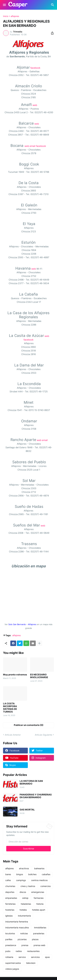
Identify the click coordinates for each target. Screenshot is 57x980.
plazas (35, 939)
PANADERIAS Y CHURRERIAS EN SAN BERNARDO (36, 796)
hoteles (23, 910)
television (31, 963)
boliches (32, 874)
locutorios (10, 933)
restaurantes (33, 951)
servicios (35, 957)
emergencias (38, 892)
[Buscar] (53, 5)
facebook (35, 68)
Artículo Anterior (13, 735)
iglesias (9, 916)
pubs (8, 951)
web (35, 105)
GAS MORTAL (27, 810)
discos (23, 892)
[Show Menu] (4, 5)
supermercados (13, 963)
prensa (25, 945)
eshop (25, 898)
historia (40, 904)
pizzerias (22, 939)
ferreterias (10, 904)
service (22, 957)
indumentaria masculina (17, 927)
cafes (8, 880)
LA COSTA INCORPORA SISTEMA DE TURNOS (10, 708)
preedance (11, 945)
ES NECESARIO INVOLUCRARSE (39, 676)
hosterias (10, 910)
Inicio (6, 16)
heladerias (26, 904)
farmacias (39, 898)
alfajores (15, 16)
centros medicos (39, 880)
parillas (9, 939)
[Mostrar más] (39, 643)
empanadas (11, 898)
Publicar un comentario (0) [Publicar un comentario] (29, 725)
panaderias (39, 933)
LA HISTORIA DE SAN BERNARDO (31, 782)
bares (8, 874)
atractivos (24, 868)
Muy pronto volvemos (15, 675)
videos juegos (12, 969)
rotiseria (9, 957)
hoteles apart (39, 910)
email (33, 146)
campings (21, 880)
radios (19, 951)
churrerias (10, 886)
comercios (46, 886)
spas (47, 957)
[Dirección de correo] (28, 842)
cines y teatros (28, 886)
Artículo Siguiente (43, 735)
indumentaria (24, 916)
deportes (10, 892)
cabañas (46, 874)
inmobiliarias (40, 927)
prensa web (39, 945)
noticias (24, 933)
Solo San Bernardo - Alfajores (22, 624)
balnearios (39, 868)
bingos (20, 874)
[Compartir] (51, 33)
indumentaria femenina (17, 922)
